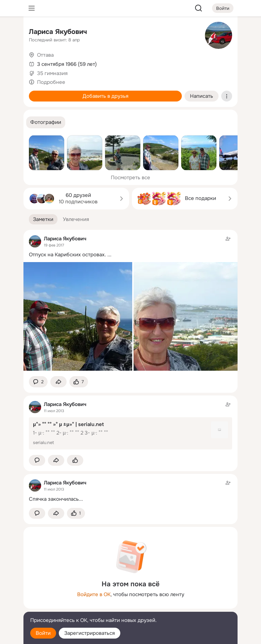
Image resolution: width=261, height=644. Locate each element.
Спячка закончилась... (56, 499)
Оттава (45, 55)
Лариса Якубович (58, 32)
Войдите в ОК (94, 594)
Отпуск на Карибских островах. (67, 255)
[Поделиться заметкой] (58, 382)
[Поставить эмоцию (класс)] (79, 382)
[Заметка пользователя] (130, 491)
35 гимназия (52, 73)
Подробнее (51, 82)
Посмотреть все (130, 178)
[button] (46, 122)
